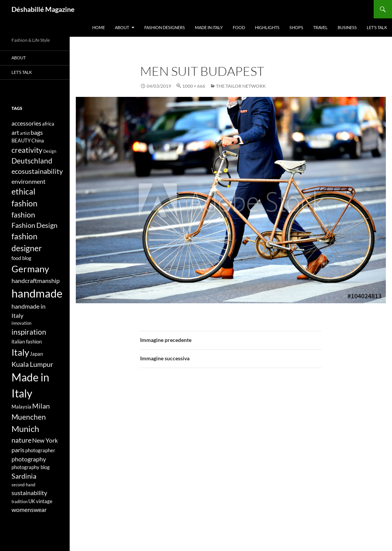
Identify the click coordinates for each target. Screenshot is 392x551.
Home (99, 27)
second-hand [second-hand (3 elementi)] (23, 485)
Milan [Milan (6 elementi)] (41, 406)
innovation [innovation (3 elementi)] (21, 323)
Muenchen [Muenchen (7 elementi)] (29, 417)
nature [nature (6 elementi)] (21, 440)
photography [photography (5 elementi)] (29, 459)
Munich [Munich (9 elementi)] (25, 429)
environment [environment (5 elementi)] (29, 181)
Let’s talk (377, 27)
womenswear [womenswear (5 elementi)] (29, 509)
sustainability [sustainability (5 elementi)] (29, 493)
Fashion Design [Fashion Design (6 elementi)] (34, 225)
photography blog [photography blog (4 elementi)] (31, 467)
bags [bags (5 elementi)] (37, 132)
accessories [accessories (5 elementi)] (26, 123)
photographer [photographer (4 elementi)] (40, 450)
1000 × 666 (194, 86)
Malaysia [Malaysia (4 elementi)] (21, 407)
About (122, 27)
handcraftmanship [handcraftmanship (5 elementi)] (36, 280)
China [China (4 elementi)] (38, 141)
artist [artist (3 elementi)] (25, 133)
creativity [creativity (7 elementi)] (27, 150)
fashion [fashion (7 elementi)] (23, 215)
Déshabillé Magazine (43, 9)
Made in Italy (209, 27)
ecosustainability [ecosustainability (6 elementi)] (37, 171)
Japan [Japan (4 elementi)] (36, 354)
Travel (320, 27)
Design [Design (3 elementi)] (50, 151)
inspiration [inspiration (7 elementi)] (29, 332)
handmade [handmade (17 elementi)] (37, 293)
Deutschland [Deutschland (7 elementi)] (32, 161)
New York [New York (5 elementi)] (45, 440)
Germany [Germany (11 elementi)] (30, 269)
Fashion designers (165, 27)
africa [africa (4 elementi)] (48, 124)
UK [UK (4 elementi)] (32, 501)
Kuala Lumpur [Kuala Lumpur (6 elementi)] (32, 364)
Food (239, 27)
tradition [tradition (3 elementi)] (20, 501)
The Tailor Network (241, 86)
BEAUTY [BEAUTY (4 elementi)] (21, 141)
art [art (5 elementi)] (15, 132)
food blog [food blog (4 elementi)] (21, 258)
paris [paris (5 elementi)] (18, 450)
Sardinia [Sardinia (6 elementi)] (24, 476)
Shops (296, 27)
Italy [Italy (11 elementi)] (20, 352)
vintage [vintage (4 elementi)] (44, 501)
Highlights (267, 27)
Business (347, 27)
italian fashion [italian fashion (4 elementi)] (27, 342)
